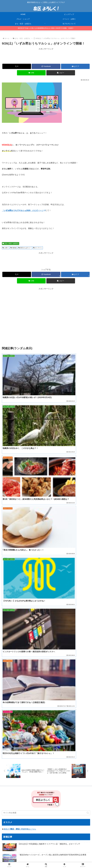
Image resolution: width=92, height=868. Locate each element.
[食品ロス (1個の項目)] (58, 767)
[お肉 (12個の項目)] (28, 755)
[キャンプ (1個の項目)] (38, 767)
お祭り (6, 248)
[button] (61, 73)
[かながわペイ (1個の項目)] (64, 771)
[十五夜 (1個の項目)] (48, 767)
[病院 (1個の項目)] (34, 775)
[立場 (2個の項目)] (67, 763)
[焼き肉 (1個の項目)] (8, 779)
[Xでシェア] (17, 66)
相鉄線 (14, 248)
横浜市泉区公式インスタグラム (20, 800)
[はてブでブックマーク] (75, 66)
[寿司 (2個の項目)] (52, 763)
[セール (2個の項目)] (27, 763)
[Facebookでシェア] (46, 66)
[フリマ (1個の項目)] (50, 775)
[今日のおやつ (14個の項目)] (18, 755)
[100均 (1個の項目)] (59, 779)
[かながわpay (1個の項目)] (22, 779)
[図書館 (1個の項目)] (36, 779)
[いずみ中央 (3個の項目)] (55, 759)
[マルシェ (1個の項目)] (26, 775)
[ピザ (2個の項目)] (44, 763)
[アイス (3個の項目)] (75, 759)
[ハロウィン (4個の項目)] (43, 759)
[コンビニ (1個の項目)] (76, 763)
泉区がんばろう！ (25, 248)
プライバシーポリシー (76, 857)
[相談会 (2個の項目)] (36, 763)
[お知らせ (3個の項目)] (66, 759)
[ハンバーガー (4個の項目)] (31, 759)
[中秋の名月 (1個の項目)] (83, 779)
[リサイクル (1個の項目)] (8, 767)
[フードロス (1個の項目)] (69, 767)
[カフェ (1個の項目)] (86, 771)
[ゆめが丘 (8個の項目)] (55, 755)
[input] (46, 553)
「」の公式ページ (24, 210)
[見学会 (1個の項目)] (24, 771)
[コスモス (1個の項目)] (76, 771)
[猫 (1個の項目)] (78, 767)
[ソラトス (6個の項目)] (77, 755)
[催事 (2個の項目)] (60, 763)
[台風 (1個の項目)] (42, 775)
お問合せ (46, 861)
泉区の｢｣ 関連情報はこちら (20, 570)
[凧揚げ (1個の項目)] (16, 775)
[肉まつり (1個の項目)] (19, 767)
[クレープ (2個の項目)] (7, 763)
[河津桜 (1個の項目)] (67, 775)
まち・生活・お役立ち (11, 243)
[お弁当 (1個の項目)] (86, 767)
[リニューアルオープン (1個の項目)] (81, 775)
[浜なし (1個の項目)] (33, 771)
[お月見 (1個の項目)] (29, 767)
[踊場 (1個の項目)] (70, 779)
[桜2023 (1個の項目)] (42, 771)
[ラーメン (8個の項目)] (45, 755)
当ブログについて (46, 857)
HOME (16, 857)
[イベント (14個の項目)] (7, 755)
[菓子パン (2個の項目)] (17, 763)
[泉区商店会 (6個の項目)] (66, 755)
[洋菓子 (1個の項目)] (86, 763)
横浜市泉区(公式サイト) (17, 794)
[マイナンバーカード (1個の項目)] (11, 771)
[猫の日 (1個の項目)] (59, 775)
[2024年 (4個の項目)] (20, 759)
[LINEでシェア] (31, 73)
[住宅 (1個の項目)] (47, 779)
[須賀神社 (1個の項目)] (7, 775)
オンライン (38, 248)
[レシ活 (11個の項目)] (36, 755)
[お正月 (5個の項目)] (86, 755)
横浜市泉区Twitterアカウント (19, 797)
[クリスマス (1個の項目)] (52, 771)
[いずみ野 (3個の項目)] (85, 759)
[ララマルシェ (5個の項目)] (8, 759)
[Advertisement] (46, 56)
